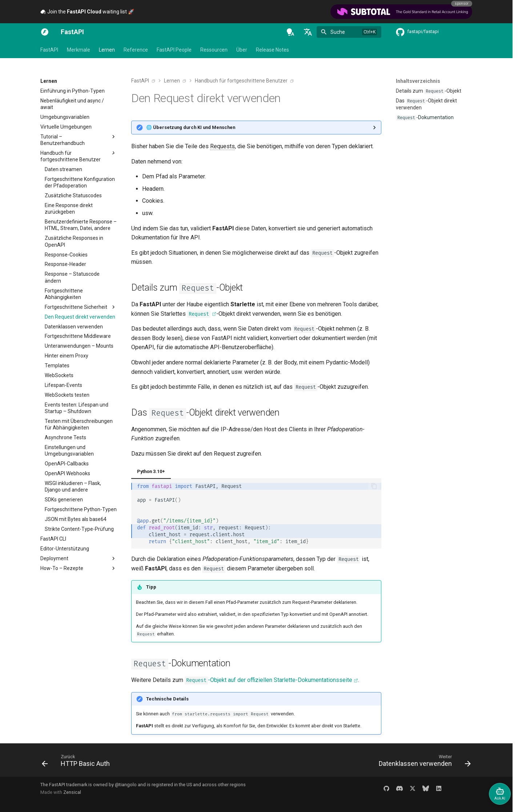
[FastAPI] (45, 32)
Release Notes (272, 50)
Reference (136, 50)
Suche (338, 32)
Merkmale (79, 50)
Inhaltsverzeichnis (418, 81)
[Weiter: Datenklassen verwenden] (423, 762)
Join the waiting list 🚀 (87, 12)
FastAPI (49, 50)
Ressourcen (214, 50)
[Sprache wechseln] (308, 32)
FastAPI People (174, 50)
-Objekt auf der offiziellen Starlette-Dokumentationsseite (268, 680)
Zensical (72, 792)
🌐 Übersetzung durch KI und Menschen (191, 127)
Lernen (107, 50)
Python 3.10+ (151, 471)
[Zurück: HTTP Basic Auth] (78, 762)
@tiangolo (126, 785)
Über (242, 50)
